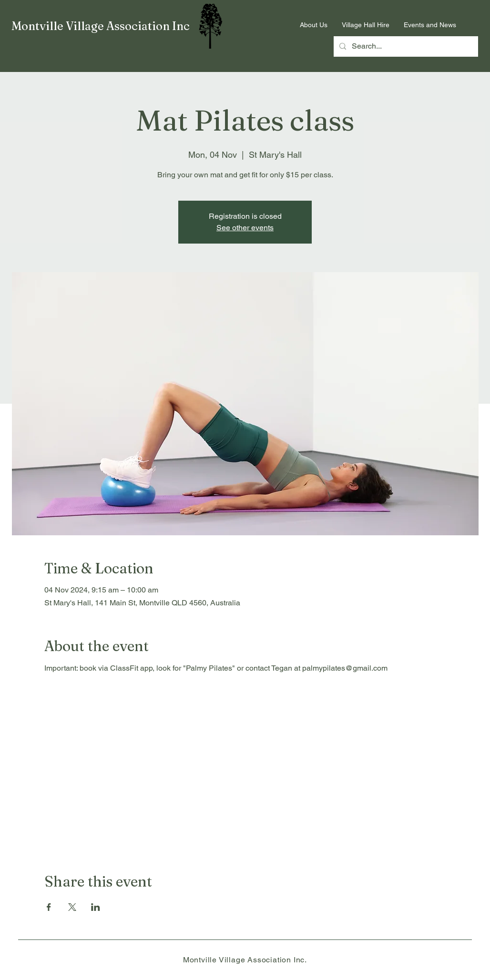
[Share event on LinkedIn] (96, 907)
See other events (245, 228)
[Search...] (405, 46)
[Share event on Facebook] (49, 907)
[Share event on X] (72, 907)
